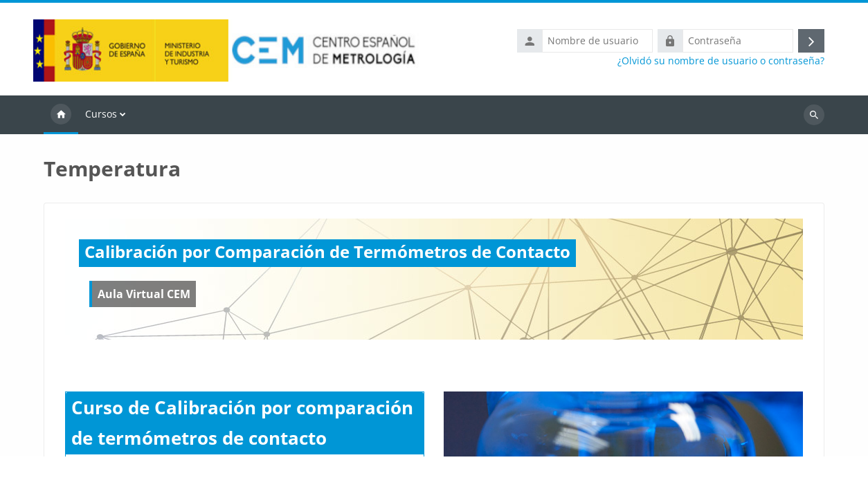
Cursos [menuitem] (101, 114)
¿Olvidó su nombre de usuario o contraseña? (721, 61)
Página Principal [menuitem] (61, 115)
